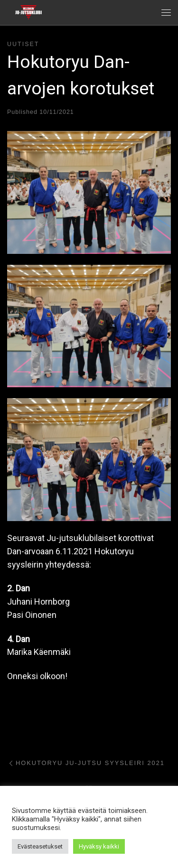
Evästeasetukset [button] (40, 846)
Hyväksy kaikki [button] (99, 846)
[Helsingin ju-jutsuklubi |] (28, 11)
